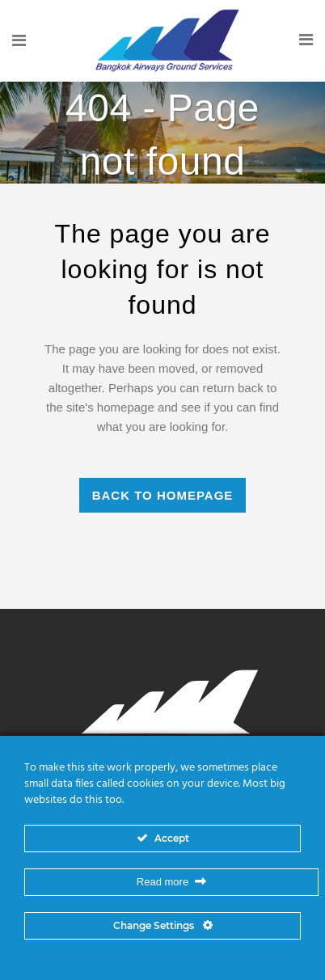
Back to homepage (163, 495)
